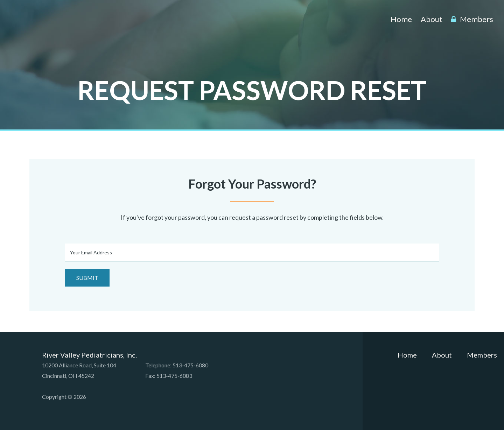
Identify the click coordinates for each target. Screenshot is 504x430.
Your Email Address (91, 252)
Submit (87, 278)
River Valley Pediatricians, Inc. (74, 22)
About (432, 19)
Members (472, 19)
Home (401, 19)
